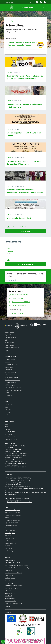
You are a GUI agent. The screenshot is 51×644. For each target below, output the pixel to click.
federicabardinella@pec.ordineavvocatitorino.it (20, 502)
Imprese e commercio (10, 382)
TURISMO (10, 251)
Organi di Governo (10, 335)
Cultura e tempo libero (11, 375)
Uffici (9, 248)
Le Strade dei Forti (10, 591)
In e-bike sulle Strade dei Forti (19, 218)
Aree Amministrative (10, 337)
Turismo (7, 393)
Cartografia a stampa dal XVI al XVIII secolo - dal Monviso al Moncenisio (25, 163)
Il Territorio (8, 429)
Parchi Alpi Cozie (9, 583)
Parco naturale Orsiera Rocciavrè (13, 586)
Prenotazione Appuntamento (13, 520)
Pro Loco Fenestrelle (10, 601)
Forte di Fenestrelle (10, 598)
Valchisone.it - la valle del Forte (13, 604)
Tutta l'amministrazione (26, 264)
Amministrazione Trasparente (13, 510)
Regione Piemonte (10, 560)
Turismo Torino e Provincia (12, 588)
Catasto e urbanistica (10, 372)
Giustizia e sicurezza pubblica (12, 380)
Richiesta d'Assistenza (11, 525)
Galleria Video (8, 434)
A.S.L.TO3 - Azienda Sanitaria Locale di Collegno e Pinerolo (20, 568)
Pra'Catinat (8, 581)
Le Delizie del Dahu (10, 593)
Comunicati (8, 410)
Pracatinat (8, 606)
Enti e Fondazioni (9, 345)
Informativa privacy (10, 533)
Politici (6, 350)
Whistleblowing (9, 551)
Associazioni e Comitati (11, 439)
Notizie (7, 407)
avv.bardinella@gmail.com (15, 500)
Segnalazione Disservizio (11, 523)
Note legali (8, 535)
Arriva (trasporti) (9, 575)
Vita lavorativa (9, 395)
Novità (9, 72)
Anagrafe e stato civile (11, 365)
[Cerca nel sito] (44, 8)
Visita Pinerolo (9, 596)
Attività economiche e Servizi (13, 437)
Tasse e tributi (8, 404)
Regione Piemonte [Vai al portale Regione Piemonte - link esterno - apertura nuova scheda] (9, 2)
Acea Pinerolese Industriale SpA (13, 573)
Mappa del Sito (9, 548)
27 (23, 226)
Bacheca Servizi (9, 528)
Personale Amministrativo (12, 348)
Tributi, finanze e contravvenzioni (13, 390)
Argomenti (14, 21)
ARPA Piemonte (9, 570)
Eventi (6, 424)
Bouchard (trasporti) (10, 578)
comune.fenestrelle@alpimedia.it (17, 455)
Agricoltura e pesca (10, 359)
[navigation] (3, 7)
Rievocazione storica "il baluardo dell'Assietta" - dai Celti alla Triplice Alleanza (25, 191)
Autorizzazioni (8, 370)
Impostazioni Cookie (10, 538)
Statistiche (8, 546)
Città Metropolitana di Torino (12, 563)
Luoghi (7, 427)
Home (8, 21)
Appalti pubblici (9, 367)
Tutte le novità (26, 231)
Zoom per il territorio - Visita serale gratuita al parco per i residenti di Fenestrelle (22, 44)
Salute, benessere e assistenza (13, 388)
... (21, 226)
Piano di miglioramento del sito (13, 515)
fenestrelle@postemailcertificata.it (17, 454)
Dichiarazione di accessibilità (12, 512)
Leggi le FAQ (8, 518)
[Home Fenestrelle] (21, 8)
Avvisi (6, 415)
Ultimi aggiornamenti (10, 543)
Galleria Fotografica (10, 432)
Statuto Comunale (10, 530)
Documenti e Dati (9, 342)
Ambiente (7, 362)
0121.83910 (10, 448)
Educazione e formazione (11, 377)
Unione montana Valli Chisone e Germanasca (17, 565)
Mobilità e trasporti (10, 385)
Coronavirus (8, 412)
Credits (7, 541)
